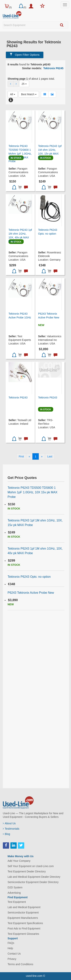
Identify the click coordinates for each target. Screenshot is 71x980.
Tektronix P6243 (18, 398)
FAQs (11, 943)
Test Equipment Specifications (25, 923)
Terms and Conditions (20, 964)
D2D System (15, 887)
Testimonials (11, 829)
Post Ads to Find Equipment (24, 928)
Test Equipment (17, 902)
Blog (6, 834)
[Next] (42, 456)
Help (10, 948)
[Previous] (29, 456)
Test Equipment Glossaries (23, 934)
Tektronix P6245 (53, 68)
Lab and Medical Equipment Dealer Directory (34, 877)
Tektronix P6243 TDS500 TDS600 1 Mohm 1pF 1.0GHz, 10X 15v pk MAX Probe (20, 154)
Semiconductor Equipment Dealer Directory (33, 882)
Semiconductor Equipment (23, 913)
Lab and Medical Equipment (24, 907)
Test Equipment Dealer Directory (27, 871)
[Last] (50, 456)
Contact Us (14, 954)
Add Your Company (19, 861)
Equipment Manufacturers (23, 918)
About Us (9, 823)
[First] (21, 456)
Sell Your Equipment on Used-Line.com (31, 866)
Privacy (12, 959)
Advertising (14, 893)
